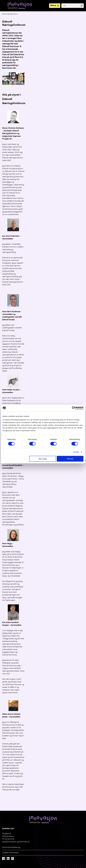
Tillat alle (70, 459)
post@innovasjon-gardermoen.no (16, 842)
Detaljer (76, 452)
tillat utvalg (43, 459)
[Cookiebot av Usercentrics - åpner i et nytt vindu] (74, 408)
